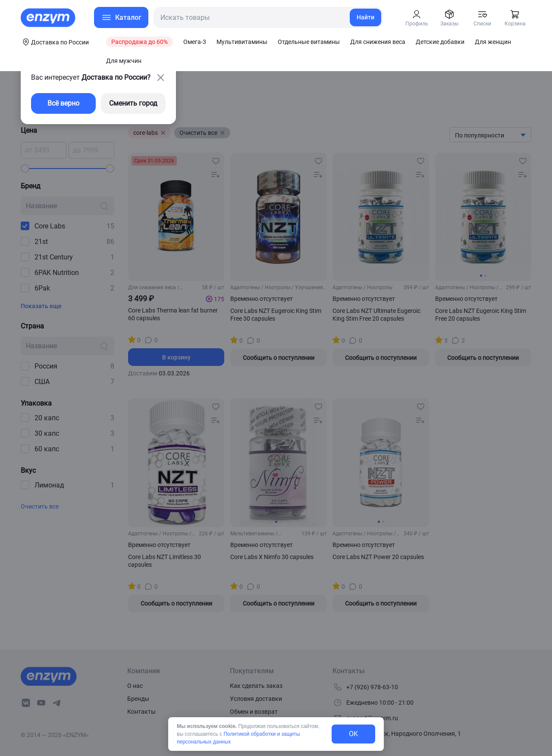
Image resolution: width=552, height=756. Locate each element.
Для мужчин (124, 61)
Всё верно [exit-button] (63, 103)
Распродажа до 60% (140, 42)
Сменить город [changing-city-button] (133, 103)
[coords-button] (55, 42)
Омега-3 (195, 42)
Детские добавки (440, 42)
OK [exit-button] (353, 734)
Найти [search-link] (365, 17)
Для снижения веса (378, 42)
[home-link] (49, 18)
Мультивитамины (242, 42)
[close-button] (160, 78)
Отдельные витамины (309, 42)
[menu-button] (121, 17)
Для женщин (493, 42)
